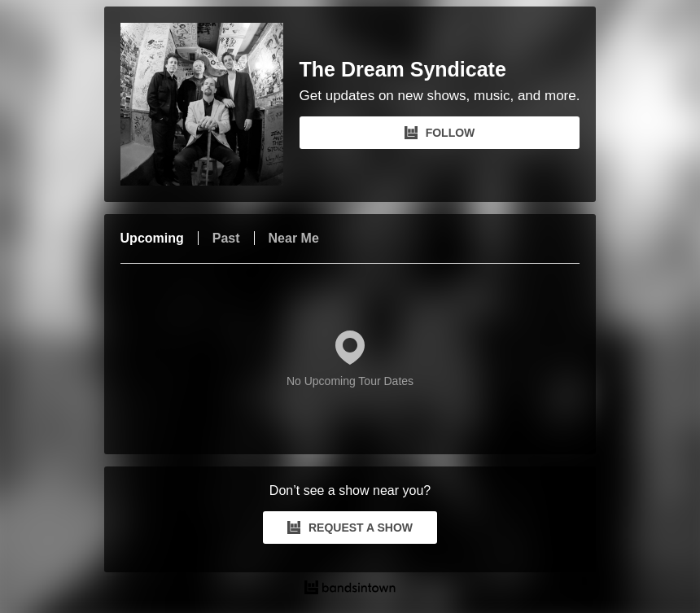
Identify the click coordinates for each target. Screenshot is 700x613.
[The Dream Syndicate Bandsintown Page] (210, 104)
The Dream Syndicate (403, 70)
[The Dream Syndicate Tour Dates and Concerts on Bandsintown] (350, 589)
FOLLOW (440, 133)
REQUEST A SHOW (350, 528)
